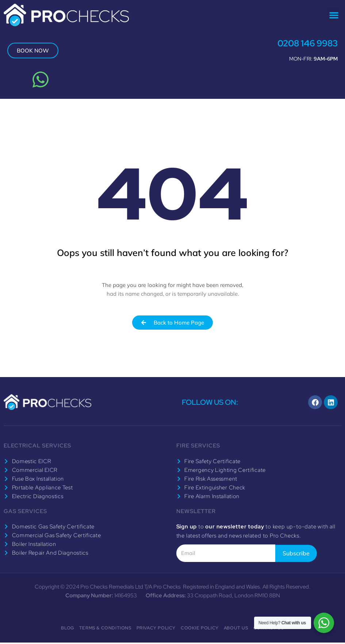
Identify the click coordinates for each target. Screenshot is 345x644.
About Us (236, 629)
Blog (67, 629)
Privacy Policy (156, 629)
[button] (334, 15)
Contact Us (269, 629)
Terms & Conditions (105, 629)
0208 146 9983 (304, 43)
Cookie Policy (200, 629)
